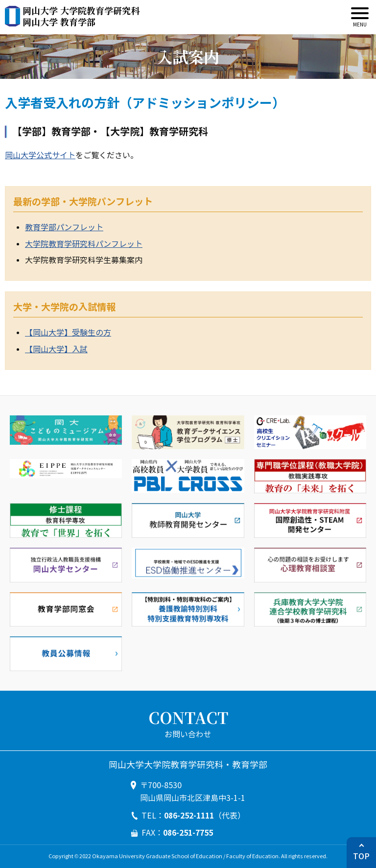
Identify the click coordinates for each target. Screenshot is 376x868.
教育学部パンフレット (64, 228)
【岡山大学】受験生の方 (68, 333)
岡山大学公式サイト (40, 156)
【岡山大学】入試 (56, 350)
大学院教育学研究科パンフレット (84, 244)
